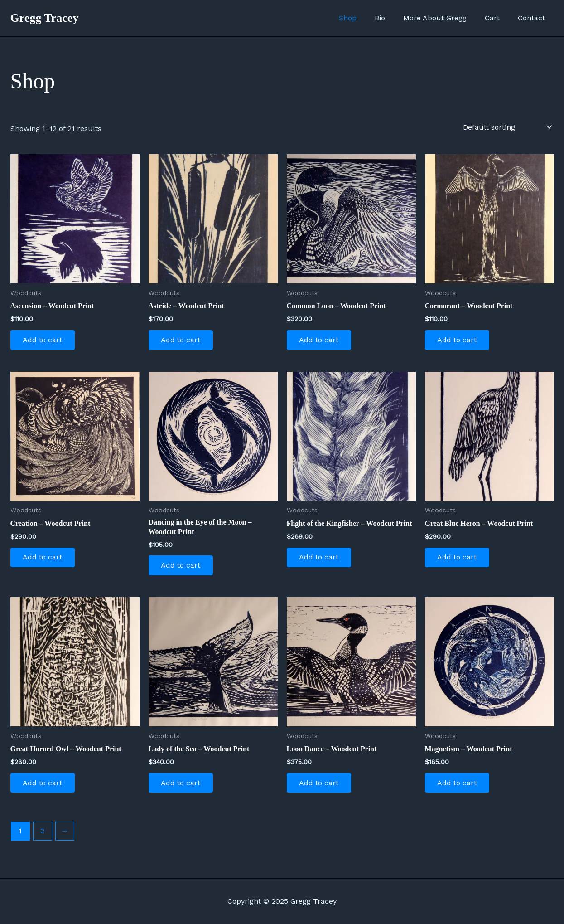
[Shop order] (507, 127)
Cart (498, 18)
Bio (393, 18)
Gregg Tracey (45, 18)
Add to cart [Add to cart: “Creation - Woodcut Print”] (44, 559)
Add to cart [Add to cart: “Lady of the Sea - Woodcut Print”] (182, 785)
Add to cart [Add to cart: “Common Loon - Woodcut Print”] (320, 340)
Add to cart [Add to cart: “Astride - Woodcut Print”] (182, 340)
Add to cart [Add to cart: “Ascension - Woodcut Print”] (44, 340)
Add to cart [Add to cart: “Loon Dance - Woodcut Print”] (320, 785)
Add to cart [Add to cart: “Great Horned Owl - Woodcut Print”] (44, 785)
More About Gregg (444, 18)
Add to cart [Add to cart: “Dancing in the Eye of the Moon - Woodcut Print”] (182, 567)
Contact (533, 18)
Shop (364, 18)
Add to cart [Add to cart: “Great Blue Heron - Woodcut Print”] (458, 559)
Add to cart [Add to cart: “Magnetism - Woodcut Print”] (458, 785)
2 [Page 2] (42, 834)
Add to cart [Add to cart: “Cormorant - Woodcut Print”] (458, 340)
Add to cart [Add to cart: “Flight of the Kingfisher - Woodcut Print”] (320, 559)
